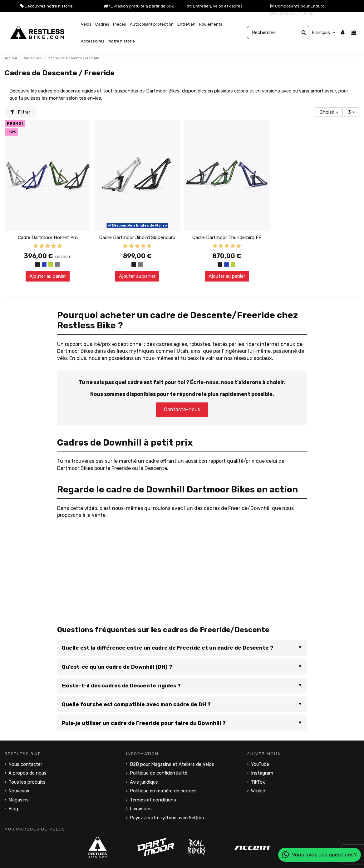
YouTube (260, 764)
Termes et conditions (153, 800)
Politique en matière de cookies (163, 791)
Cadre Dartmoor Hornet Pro (48, 237)
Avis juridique (144, 782)
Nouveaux (19, 791)
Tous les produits (27, 782)
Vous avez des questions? (320, 855)
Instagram (262, 773)
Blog (13, 809)
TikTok (258, 782)
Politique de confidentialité (159, 773)
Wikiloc (258, 791)
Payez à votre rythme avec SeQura (167, 818)
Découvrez (47, 6)
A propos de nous (27, 773)
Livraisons (141, 809)
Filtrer (21, 112)
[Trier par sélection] (329, 112)
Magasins (19, 800)
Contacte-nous (182, 409)
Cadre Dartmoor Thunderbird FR (227, 237)
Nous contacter (25, 764)
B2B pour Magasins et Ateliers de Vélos (172, 764)
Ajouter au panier (48, 276)
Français (325, 32)
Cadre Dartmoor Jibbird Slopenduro (137, 237)
